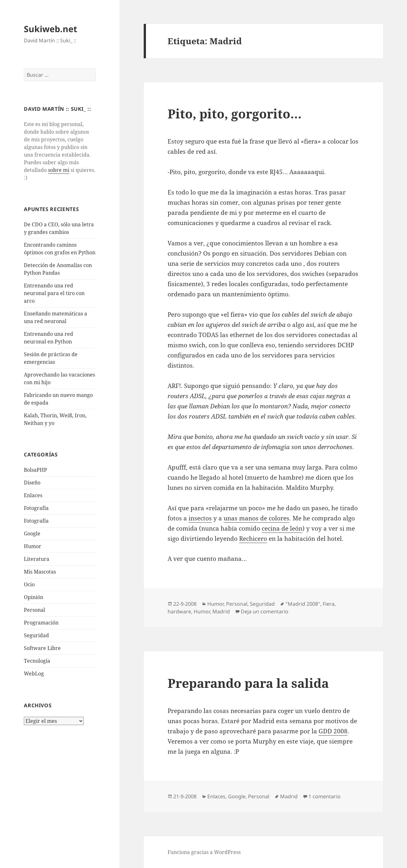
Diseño (32, 483)
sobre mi (59, 170)
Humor (33, 546)
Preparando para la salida (248, 683)
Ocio (29, 584)
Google (32, 533)
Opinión (34, 597)
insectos (200, 518)
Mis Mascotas (40, 572)
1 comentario (324, 796)
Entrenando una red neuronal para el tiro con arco (54, 293)
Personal (34, 610)
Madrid (221, 611)
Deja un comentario (265, 611)
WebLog (34, 674)
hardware (179, 611)
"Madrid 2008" (303, 604)
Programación (41, 623)
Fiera (329, 604)
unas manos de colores (256, 518)
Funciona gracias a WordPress (204, 852)
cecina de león (282, 528)
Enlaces (33, 495)
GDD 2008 (333, 731)
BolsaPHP (35, 470)
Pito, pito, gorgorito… (235, 113)
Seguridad (36, 635)
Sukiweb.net (51, 29)
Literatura (37, 559)
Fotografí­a (36, 508)
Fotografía (36, 521)
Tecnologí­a (37, 661)
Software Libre (42, 648)
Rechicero (253, 539)
